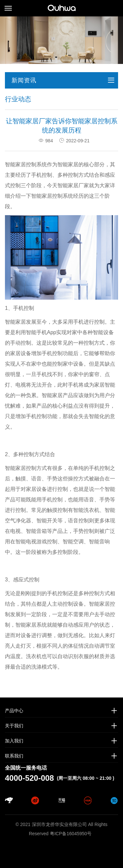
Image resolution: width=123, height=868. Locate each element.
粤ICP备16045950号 (71, 834)
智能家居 (15, 322)
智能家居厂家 (73, 185)
